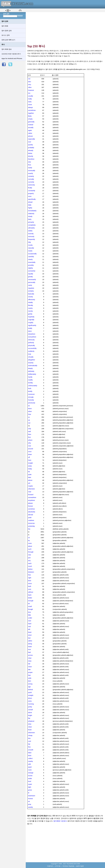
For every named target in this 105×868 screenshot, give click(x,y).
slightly (30, 268)
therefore (31, 159)
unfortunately (33, 386)
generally (31, 122)
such (30, 549)
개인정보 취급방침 (68, 866)
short (30, 635)
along (30, 644)
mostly (30, 245)
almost (30, 136)
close (30, 667)
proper (30, 672)
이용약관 (50, 866)
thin (29, 738)
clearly (30, 259)
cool (30, 741)
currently (31, 182)
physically (31, 345)
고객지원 (58, 866)
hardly (30, 377)
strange (31, 773)
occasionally (32, 254)
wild (29, 764)
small (30, 606)
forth (30, 388)
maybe (30, 486)
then (30, 434)
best (30, 581)
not (29, 79)
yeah (30, 517)
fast (29, 675)
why (29, 443)
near (30, 492)
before (30, 569)
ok (29, 801)
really (30, 99)
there (30, 408)
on (29, 538)
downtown (32, 796)
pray (30, 804)
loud (30, 781)
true (29, 649)
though (30, 609)
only (30, 429)
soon (30, 196)
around (31, 449)
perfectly (31, 343)
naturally (31, 248)
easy (30, 661)
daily (30, 205)
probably (31, 148)
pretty (30, 707)
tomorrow (31, 523)
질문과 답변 (80, 866)
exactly (31, 173)
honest (30, 799)
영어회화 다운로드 (60, 821)
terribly (30, 383)
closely (30, 297)
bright (30, 715)
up (29, 420)
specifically (32, 199)
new (30, 555)
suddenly (31, 351)
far (29, 472)
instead (31, 125)
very (30, 84)
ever (30, 142)
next (30, 621)
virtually (31, 357)
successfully (32, 348)
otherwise (31, 489)
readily (30, 380)
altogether (32, 360)
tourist (30, 776)
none (30, 770)
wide (30, 678)
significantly (32, 325)
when (30, 411)
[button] (8, 11)
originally (31, 320)
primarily (31, 222)
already (31, 150)
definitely (31, 371)
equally (31, 274)
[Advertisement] (66, 28)
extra (30, 701)
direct (30, 698)
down (30, 454)
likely (30, 116)
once (30, 452)
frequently (32, 239)
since (30, 583)
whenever (31, 733)
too (29, 93)
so (29, 417)
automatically (33, 365)
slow (30, 724)
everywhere (32, 337)
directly (31, 156)
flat (29, 718)
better (30, 598)
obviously (31, 340)
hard (30, 624)
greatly (30, 277)
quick (30, 692)
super (30, 784)
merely (30, 311)
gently (30, 314)
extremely (31, 185)
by (29, 540)
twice (30, 331)
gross (30, 790)
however (31, 90)
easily (30, 168)
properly (31, 193)
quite (30, 474)
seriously (31, 236)
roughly (31, 322)
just (29, 558)
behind (30, 690)
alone (30, 712)
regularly (31, 288)
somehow (31, 509)
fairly (30, 219)
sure (30, 589)
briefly (30, 391)
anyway (31, 363)
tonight (30, 463)
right (30, 578)
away (30, 466)
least (30, 632)
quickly (30, 145)
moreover (31, 394)
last (29, 638)
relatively (31, 213)
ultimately (31, 228)
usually (31, 96)
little (29, 615)
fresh (30, 730)
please (30, 503)
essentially (32, 262)
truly (30, 354)
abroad (31, 515)
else (30, 162)
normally (31, 179)
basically (31, 294)
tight (30, 787)
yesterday (31, 526)
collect (30, 758)
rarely (30, 285)
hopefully (31, 317)
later (30, 477)
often (30, 87)
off (29, 457)
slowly (30, 216)
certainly (31, 176)
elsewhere (32, 334)
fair (29, 744)
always (30, 107)
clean (30, 727)
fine (29, 747)
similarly (31, 291)
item (30, 681)
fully (29, 242)
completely (32, 225)
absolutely (32, 512)
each (30, 563)
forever (31, 506)
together (31, 113)
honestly (31, 400)
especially (32, 139)
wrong (30, 684)
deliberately (32, 374)
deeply (30, 368)
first (29, 437)
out (29, 423)
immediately (32, 211)
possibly (31, 265)
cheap (30, 735)
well (29, 431)
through (31, 552)
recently (31, 234)
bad (29, 652)
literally (31, 305)
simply (30, 119)
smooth (31, 750)
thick (30, 755)
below (30, 153)
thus (30, 165)
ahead (30, 202)
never (30, 105)
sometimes (32, 110)
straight (31, 695)
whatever (31, 721)
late (29, 669)
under (30, 618)
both (30, 586)
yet (29, 483)
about (30, 546)
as (29, 406)
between (31, 572)
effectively (32, 300)
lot (29, 604)
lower (30, 647)
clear (30, 658)
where (30, 440)
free (29, 575)
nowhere (31, 520)
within (30, 641)
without (31, 592)
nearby (30, 761)
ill (29, 793)
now (30, 446)
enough (31, 601)
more (30, 543)
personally (32, 282)
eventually (32, 170)
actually (31, 127)
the (29, 529)
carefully (31, 257)
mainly (30, 308)
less (29, 612)
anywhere (31, 500)
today (30, 469)
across (30, 655)
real (29, 626)
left (29, 629)
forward (31, 495)
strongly (31, 397)
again (30, 130)
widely (30, 231)
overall (30, 710)
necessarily (32, 279)
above (30, 480)
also (30, 82)
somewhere (32, 497)
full (29, 664)
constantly (32, 191)
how (30, 414)
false (30, 753)
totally (30, 328)
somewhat (32, 271)
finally (30, 188)
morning (31, 704)
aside (30, 778)
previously (32, 403)
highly (30, 208)
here (30, 460)
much (30, 566)
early (30, 102)
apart (30, 767)
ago (29, 687)
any (29, 560)
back (30, 595)
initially (30, 302)
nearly (30, 251)
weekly (30, 807)
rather (30, 133)
